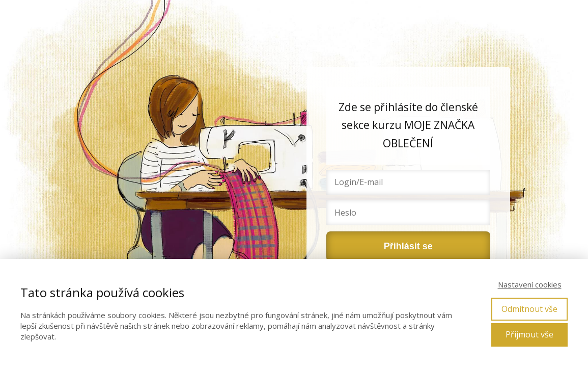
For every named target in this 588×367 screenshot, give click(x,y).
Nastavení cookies (530, 284)
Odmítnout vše (529, 309)
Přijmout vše (529, 334)
